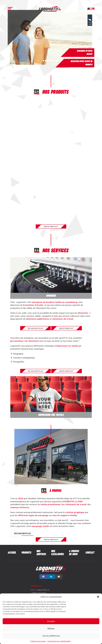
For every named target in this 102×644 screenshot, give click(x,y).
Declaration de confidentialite (59, 641)
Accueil (12, 553)
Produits (26, 553)
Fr (93, 9)
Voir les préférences (51, 636)
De (89, 9)
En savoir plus (23, 533)
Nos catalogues (57, 553)
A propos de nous (74, 553)
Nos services (41, 553)
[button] (98, 597)
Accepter (51, 621)
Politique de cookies (38, 641)
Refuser (51, 628)
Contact (90, 553)
